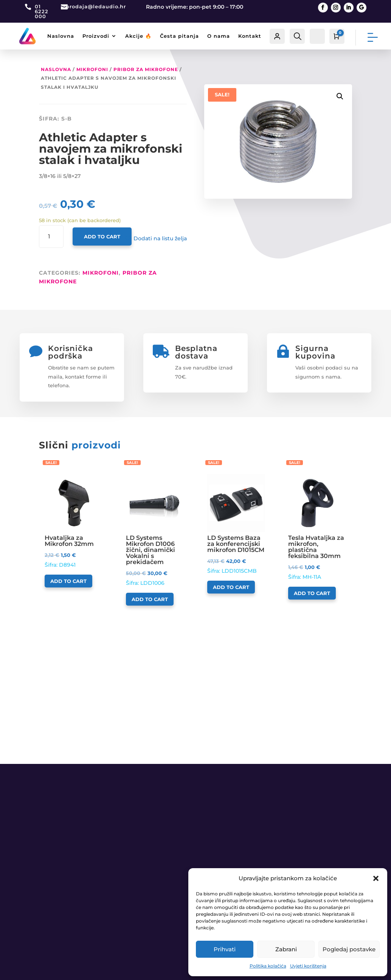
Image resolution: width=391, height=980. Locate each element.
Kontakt (250, 36)
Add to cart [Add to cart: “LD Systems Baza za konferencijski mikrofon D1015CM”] (231, 587)
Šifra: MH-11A (317, 527)
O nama (219, 36)
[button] (376, 878)
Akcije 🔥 (138, 36)
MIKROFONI (92, 69)
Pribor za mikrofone (146, 69)
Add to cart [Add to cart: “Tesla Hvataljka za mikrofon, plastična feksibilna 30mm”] (312, 593)
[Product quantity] (51, 236)
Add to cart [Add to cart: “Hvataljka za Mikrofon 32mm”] (68, 581)
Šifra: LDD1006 (155, 530)
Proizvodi (96, 36)
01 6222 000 (42, 11)
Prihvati (225, 949)
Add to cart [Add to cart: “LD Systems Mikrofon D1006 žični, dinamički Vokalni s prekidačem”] (150, 599)
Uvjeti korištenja (308, 966)
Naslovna (61, 36)
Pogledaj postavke (349, 949)
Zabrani (286, 949)
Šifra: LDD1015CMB (236, 524)
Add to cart (102, 236)
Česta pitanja (179, 36)
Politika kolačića (268, 966)
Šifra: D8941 (74, 521)
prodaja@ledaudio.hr (96, 6)
